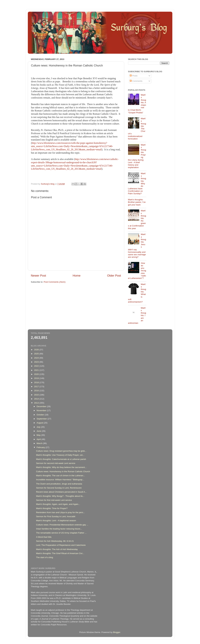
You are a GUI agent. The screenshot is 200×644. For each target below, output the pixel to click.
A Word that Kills (44, 537)
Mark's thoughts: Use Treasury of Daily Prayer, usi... (60, 455)
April (39, 439)
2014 (37, 399)
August (40, 423)
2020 (37, 374)
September (42, 419)
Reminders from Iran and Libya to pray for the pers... (60, 512)
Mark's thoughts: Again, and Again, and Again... (58, 504)
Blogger (117, 632)
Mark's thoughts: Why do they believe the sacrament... (61, 467)
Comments (136, 81)
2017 (37, 387)
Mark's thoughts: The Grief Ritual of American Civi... (60, 553)
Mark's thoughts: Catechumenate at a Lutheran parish (61, 459)
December (42, 406)
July (39, 427)
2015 (37, 395)
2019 (37, 378)
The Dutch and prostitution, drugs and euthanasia (59, 484)
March (40, 443)
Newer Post (39, 276)
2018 (37, 382)
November (42, 410)
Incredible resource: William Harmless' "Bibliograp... (60, 480)
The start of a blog (45, 557)
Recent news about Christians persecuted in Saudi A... (61, 492)
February (41, 447)
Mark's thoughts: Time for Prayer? (52, 508)
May (39, 435)
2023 (37, 362)
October (41, 415)
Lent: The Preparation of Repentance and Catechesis (61, 545)
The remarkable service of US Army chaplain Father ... (61, 533)
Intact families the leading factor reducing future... (59, 529)
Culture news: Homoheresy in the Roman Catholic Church (63, 471)
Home (77, 276)
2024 (37, 358)
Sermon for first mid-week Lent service (54, 500)
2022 (37, 366)
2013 (37, 403)
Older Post (114, 276)
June (39, 431)
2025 (37, 354)
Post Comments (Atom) (55, 282)
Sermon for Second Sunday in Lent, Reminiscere (59, 488)
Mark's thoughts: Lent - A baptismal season (56, 521)
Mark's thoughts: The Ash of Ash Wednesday (57, 549)
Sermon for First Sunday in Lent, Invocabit (56, 516)
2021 (37, 370)
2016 (37, 391)
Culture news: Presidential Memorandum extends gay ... (62, 525)
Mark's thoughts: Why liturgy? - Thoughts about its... (60, 496)
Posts (134, 76)
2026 (37, 350)
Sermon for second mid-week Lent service (56, 463)
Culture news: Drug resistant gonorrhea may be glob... (61, 451)
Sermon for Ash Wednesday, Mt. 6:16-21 (55, 541)
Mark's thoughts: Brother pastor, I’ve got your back (137, 202)
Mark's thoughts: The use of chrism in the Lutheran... (61, 476)
